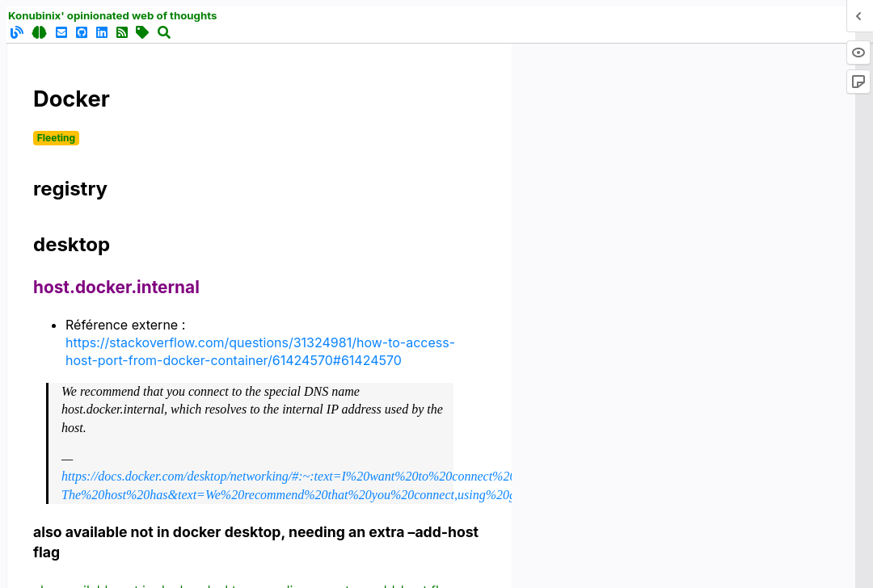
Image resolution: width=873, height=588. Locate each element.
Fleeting (56, 138)
